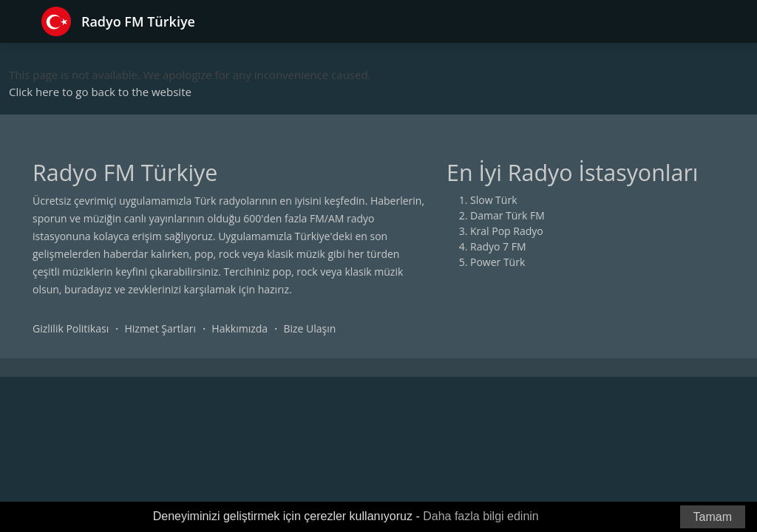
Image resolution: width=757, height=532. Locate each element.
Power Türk (498, 262)
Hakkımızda (240, 328)
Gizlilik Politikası (71, 328)
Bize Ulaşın (309, 328)
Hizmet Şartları (160, 328)
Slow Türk (494, 200)
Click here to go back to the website (100, 92)
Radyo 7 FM (498, 246)
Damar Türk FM (508, 215)
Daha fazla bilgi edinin (481, 516)
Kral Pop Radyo (507, 231)
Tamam (713, 517)
